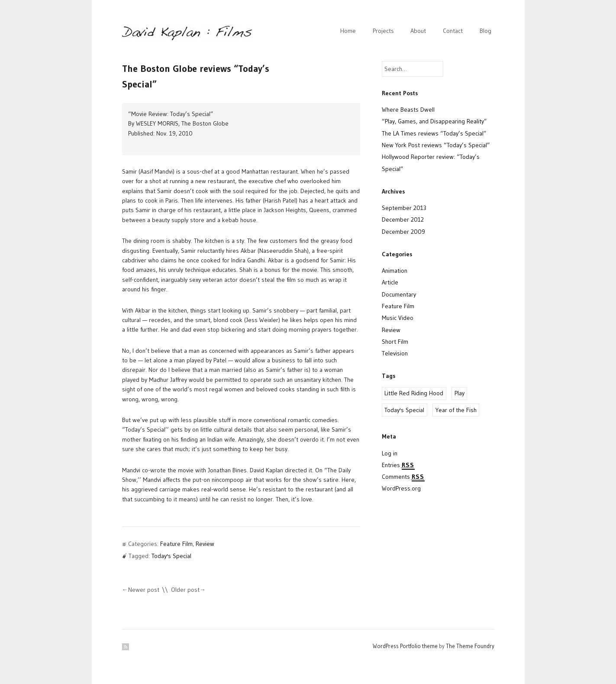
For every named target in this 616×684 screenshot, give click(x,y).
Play (460, 393)
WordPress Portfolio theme (405, 646)
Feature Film (176, 544)
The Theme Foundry (470, 646)
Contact (453, 31)
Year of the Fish (456, 410)
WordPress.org (401, 488)
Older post (185, 590)
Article (390, 282)
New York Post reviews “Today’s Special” (436, 145)
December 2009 (403, 232)
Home (348, 31)
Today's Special (171, 556)
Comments (403, 477)
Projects (383, 31)
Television (395, 353)
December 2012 (403, 219)
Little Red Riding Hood (414, 393)
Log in (390, 453)
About (418, 31)
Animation (395, 271)
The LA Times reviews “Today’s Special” (434, 133)
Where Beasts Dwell (408, 110)
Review (205, 544)
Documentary (399, 294)
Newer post (144, 590)
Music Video (398, 318)
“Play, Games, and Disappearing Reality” (434, 121)
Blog (485, 31)
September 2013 (404, 208)
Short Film (395, 342)
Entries (398, 465)
